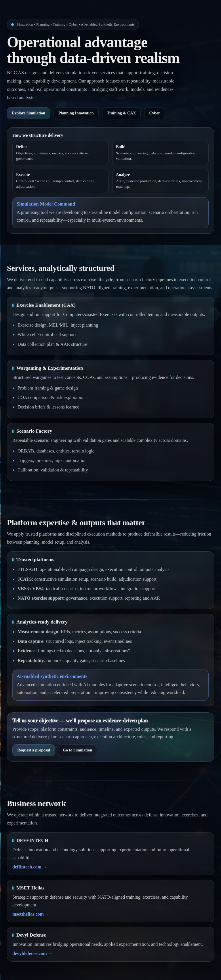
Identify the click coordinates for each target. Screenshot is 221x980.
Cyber (154, 113)
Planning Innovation (76, 113)
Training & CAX (122, 113)
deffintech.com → (30, 867)
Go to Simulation (77, 750)
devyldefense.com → (33, 953)
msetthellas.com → (31, 914)
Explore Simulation (28, 113)
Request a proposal (34, 750)
